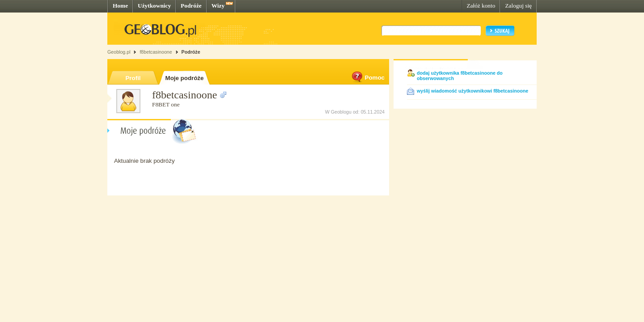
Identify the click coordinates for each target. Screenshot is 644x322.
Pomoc (368, 78)
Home (120, 6)
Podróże (191, 6)
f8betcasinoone (156, 52)
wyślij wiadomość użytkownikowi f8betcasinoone (472, 91)
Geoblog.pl (119, 52)
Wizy (218, 6)
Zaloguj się (518, 6)
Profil (133, 78)
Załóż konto (481, 6)
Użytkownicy (154, 6)
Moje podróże (185, 78)
